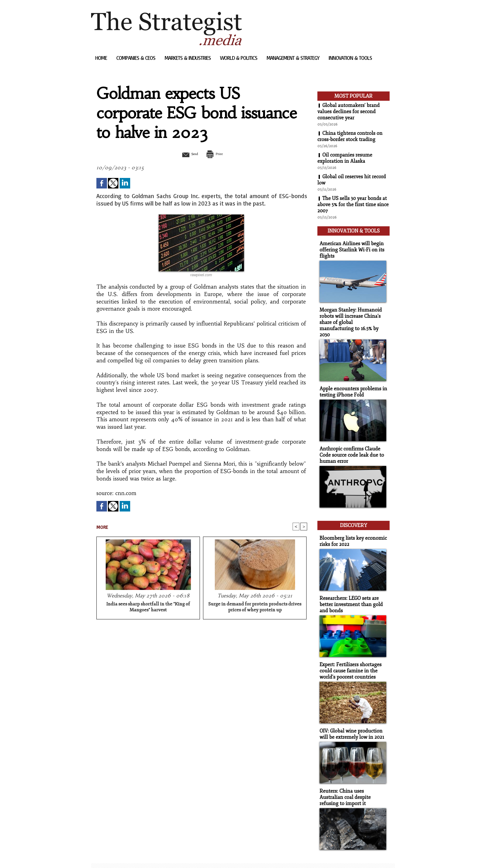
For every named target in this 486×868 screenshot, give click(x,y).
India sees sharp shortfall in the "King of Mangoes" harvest (148, 608)
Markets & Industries (188, 58)
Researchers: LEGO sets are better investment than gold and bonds (349, 590)
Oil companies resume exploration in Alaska (345, 158)
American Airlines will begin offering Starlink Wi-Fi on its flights (350, 248)
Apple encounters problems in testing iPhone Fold (351, 382)
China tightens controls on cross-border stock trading (350, 136)
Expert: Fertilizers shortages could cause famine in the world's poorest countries (349, 656)
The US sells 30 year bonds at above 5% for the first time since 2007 (353, 205)
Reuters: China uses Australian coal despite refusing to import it (352, 781)
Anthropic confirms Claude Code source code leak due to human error (350, 444)
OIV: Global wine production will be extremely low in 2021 (350, 718)
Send (186, 154)
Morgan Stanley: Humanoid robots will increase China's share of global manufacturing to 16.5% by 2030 (351, 316)
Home (102, 58)
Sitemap (102, 854)
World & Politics (239, 58)
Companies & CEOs (136, 58)
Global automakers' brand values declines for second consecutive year (349, 112)
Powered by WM (157, 854)
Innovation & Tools (350, 58)
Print (217, 154)
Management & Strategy (294, 58)
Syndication (129, 854)
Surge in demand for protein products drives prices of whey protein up (255, 608)
